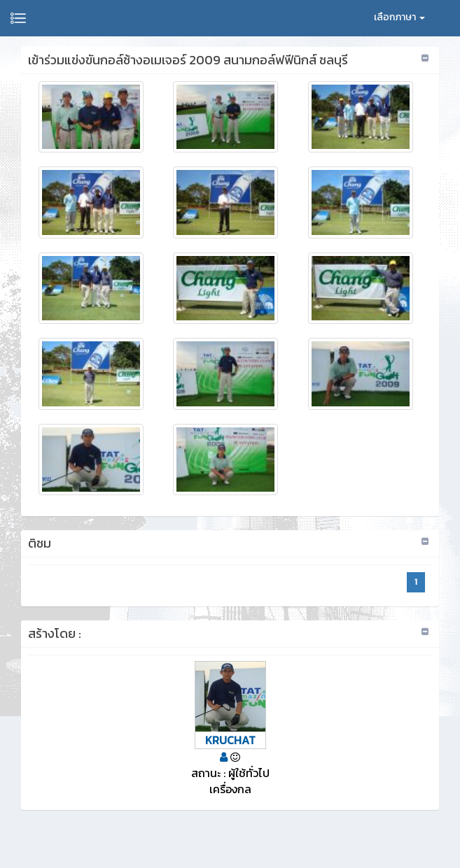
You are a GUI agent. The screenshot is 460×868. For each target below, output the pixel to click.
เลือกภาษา (399, 17)
